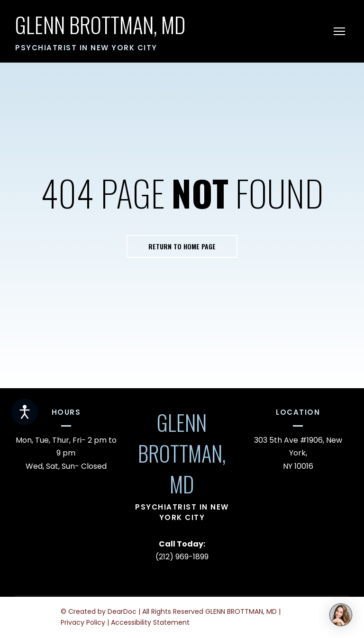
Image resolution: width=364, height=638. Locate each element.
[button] (182, 246)
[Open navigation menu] (339, 31)
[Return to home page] (100, 25)
